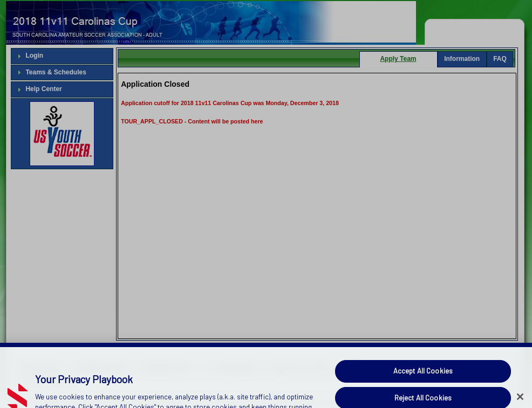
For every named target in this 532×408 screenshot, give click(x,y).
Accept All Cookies (423, 383)
